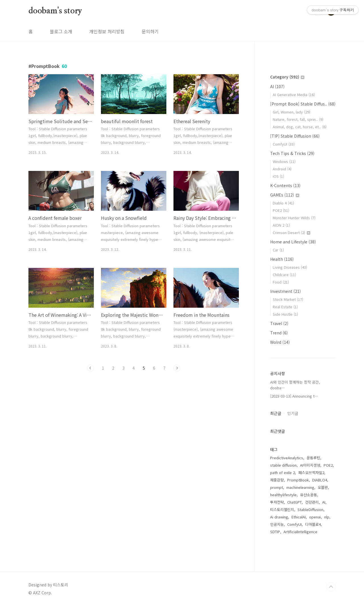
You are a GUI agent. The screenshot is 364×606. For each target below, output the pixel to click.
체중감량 (277, 480)
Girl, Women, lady (291, 112)
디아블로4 (313, 524)
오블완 (323, 487)
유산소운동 (309, 495)
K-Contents (285, 185)
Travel (279, 323)
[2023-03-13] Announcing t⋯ (294, 396)
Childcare (284, 275)
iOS (278, 176)
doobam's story (55, 11)
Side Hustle (285, 314)
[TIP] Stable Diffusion (295, 136)
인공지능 (277, 524)
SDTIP (275, 532)
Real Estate (285, 307)
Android (282, 169)
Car (278, 250)
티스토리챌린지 (282, 509)
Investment (286, 291)
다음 (177, 368)
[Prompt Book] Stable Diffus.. (303, 104)
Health (282, 259)
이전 (90, 368)
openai (315, 517)
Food (281, 282)
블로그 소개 (61, 31)
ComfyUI (284, 144)
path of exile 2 (283, 472)
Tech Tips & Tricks (292, 153)
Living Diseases (290, 267)
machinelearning (300, 487)
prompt (277, 487)
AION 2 (281, 225)
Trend (279, 333)
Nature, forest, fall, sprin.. (298, 119)
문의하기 (150, 31)
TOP (331, 587)
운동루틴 (313, 458)
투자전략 (277, 502)
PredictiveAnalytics (287, 458)
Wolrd (280, 342)
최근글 (276, 413)
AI (277, 86)
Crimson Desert (291, 232)
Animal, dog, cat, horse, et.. (300, 127)
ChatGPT (294, 502)
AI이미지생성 (310, 465)
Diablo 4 (283, 203)
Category (287, 77)
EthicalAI (299, 517)
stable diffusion (283, 465)
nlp (327, 517)
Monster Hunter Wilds (294, 218)
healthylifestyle (283, 495)
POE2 (281, 210)
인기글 (293, 413)
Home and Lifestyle (293, 242)
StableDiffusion (310, 509)
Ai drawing (279, 517)
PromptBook (298, 480)
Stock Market (288, 299)
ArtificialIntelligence (300, 532)
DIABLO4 (320, 480)
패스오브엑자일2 (311, 472)
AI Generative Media (294, 95)
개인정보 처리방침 (107, 31)
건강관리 (312, 502)
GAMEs (285, 195)
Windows (284, 161)
